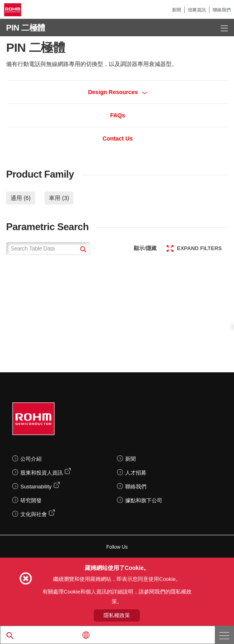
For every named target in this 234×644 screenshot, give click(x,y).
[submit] (82, 250)
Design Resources (118, 92)
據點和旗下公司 (144, 500)
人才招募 (136, 473)
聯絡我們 (222, 10)
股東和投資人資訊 (42, 473)
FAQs (118, 115)
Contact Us (118, 138)
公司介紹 (31, 459)
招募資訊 (197, 10)
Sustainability (36, 487)
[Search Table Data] (48, 248)
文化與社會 (34, 514)
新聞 (177, 10)
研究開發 (31, 500)
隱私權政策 (117, 615)
